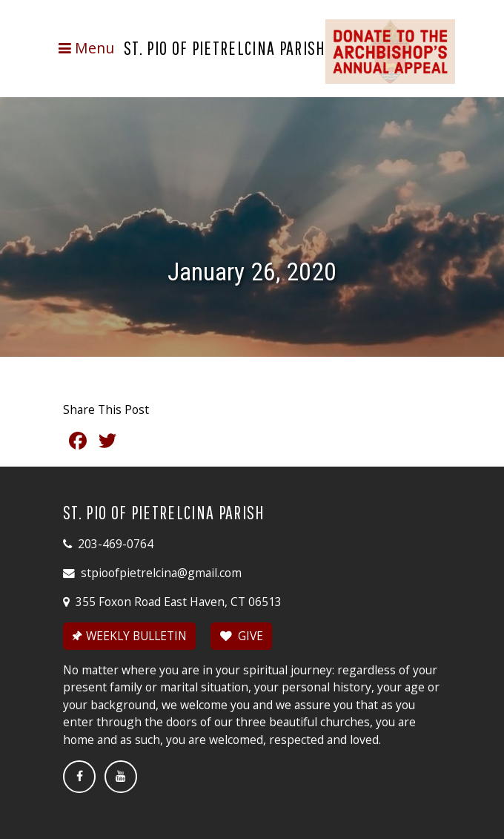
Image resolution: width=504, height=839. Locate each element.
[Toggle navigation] (86, 48)
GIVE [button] (242, 636)
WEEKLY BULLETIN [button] (128, 636)
